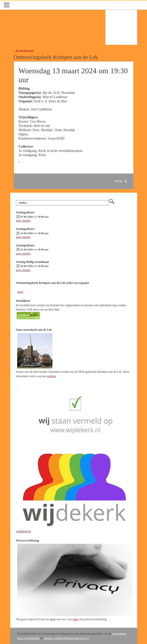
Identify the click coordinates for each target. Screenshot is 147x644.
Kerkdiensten (25, 51)
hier (76, 619)
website (52, 376)
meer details (23, 221)
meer (20, 292)
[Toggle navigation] (7, 5)
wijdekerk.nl (24, 531)
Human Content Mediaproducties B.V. (67, 638)
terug (122, 181)
